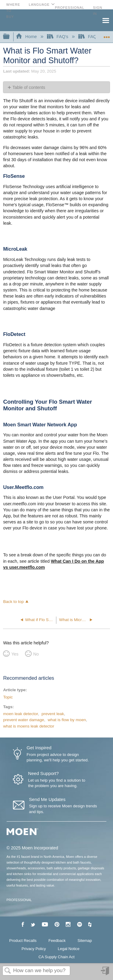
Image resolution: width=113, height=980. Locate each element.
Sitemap (85, 941)
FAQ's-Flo (93, 37)
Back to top (13, 602)
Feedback (57, 941)
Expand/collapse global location (107, 35)
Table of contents (29, 87)
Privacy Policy (34, 949)
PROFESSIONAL (19, 900)
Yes (15, 654)
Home (27, 37)
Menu (105, 20)
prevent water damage (24, 720)
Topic (8, 697)
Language (39, 5)
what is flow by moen (67, 720)
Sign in (105, 973)
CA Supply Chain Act (57, 957)
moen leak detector (20, 714)
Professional (70, 8)
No (36, 654)
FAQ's (58, 37)
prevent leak (53, 714)
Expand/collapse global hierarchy (10, 37)
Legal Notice (69, 949)
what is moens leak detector (28, 726)
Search (8, 971)
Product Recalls (23, 941)
